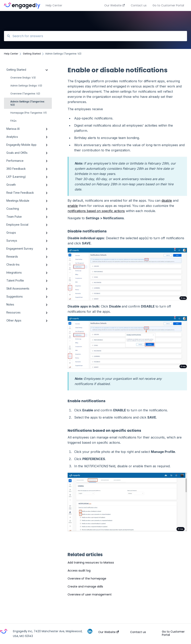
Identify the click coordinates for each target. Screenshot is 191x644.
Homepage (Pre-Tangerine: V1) (29, 113)
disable (167, 200)
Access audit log (79, 571)
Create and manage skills (85, 586)
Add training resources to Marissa (91, 563)
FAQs (13, 121)
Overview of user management (90, 594)
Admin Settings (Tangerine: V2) (28, 103)
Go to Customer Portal (173, 633)
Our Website (109, 632)
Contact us (138, 632)
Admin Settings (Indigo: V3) (26, 86)
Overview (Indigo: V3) (23, 78)
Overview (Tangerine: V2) (25, 94)
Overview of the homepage (87, 579)
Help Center (54, 5)
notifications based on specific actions (96, 211)
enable (73, 206)
